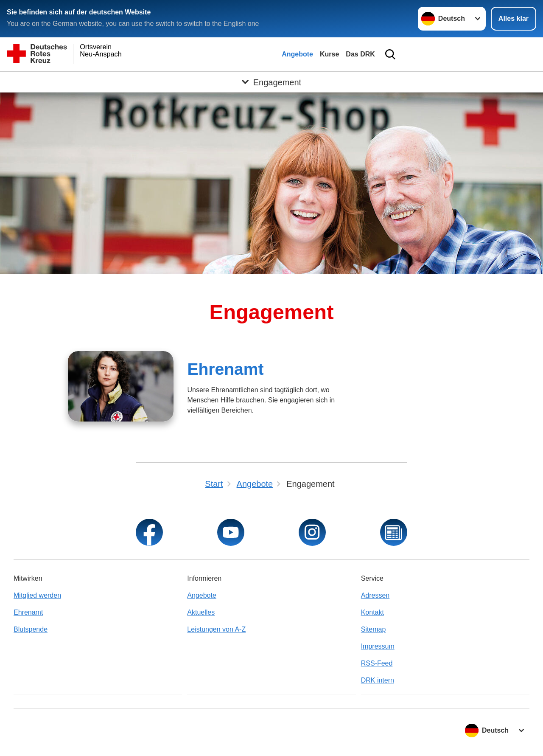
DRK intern (378, 680)
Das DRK (360, 54)
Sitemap (374, 629)
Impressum (378, 646)
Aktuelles (201, 612)
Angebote (297, 54)
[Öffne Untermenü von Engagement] (271, 82)
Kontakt (372, 612)
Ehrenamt (225, 369)
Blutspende (31, 629)
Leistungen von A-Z (216, 629)
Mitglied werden (37, 595)
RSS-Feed (377, 663)
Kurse (329, 54)
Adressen (375, 595)
